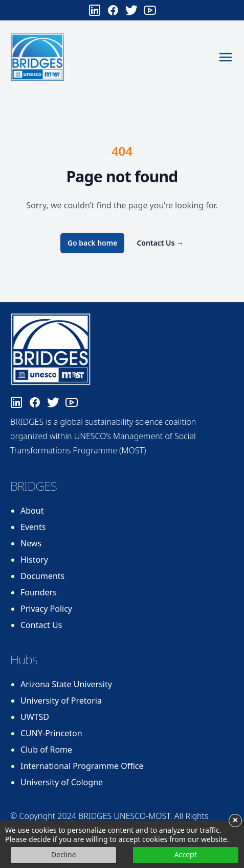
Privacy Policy (46, 609)
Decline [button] (64, 854)
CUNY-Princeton (51, 733)
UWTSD (35, 717)
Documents (42, 576)
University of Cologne (62, 782)
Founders (39, 592)
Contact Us (160, 243)
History (34, 560)
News (31, 543)
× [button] (235, 821)
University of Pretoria (61, 701)
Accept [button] (186, 854)
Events (33, 527)
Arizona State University (66, 684)
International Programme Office (82, 766)
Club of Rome (46, 750)
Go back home (93, 243)
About (32, 511)
